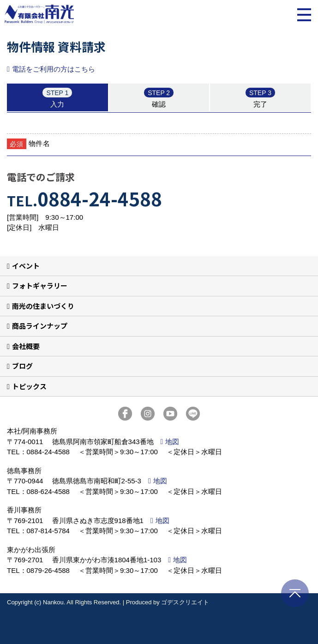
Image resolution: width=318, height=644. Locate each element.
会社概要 (26, 346)
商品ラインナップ (40, 326)
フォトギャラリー (40, 286)
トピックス (29, 386)
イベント (26, 266)
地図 (172, 442)
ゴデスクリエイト (185, 602)
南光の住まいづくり (43, 306)
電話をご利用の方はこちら (54, 69)
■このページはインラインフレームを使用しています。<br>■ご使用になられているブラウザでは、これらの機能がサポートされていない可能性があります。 (159, 118)
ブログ (22, 366)
